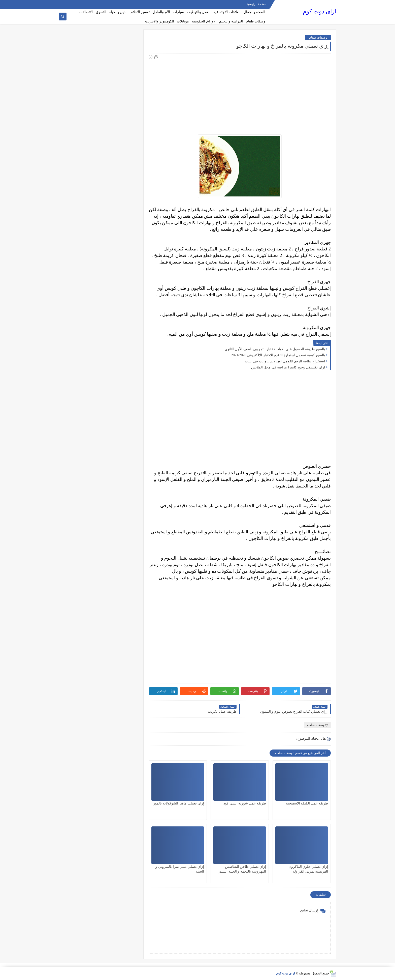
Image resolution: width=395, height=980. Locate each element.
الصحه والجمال (255, 12)
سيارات (178, 12)
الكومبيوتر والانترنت (160, 21)
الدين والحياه (119, 12)
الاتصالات (86, 12)
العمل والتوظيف (199, 12)
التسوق (101, 12)
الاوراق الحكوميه (204, 21)
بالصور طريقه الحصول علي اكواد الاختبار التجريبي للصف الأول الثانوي (275, 349)
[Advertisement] (239, 95)
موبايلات (183, 21)
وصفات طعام (256, 21)
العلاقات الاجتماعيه (227, 12)
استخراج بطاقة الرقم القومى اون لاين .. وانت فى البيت (285, 361)
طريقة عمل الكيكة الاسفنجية (307, 803)
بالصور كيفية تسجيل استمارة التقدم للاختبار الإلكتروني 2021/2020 (278, 355)
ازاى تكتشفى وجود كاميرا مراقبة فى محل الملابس (288, 367)
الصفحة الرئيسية (257, 4)
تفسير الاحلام (140, 12)
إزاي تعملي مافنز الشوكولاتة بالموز (179, 803)
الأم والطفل (161, 12)
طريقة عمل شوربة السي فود (245, 803)
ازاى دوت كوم (319, 11)
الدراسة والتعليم (231, 21)
